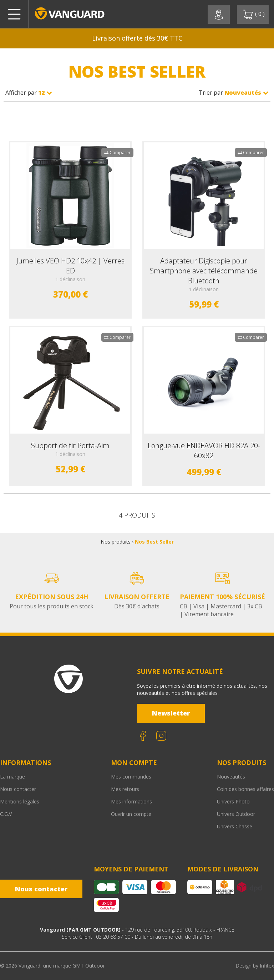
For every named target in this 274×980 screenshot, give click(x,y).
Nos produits (116, 542)
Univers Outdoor (236, 814)
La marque (12, 777)
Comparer (117, 153)
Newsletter (171, 713)
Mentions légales (20, 801)
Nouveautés (231, 777)
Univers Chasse (235, 826)
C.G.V (6, 814)
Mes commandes (131, 777)
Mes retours (125, 789)
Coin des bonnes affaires (245, 789)
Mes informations (131, 801)
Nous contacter (18, 789)
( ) (254, 15)
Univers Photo (233, 801)
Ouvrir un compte (131, 814)
